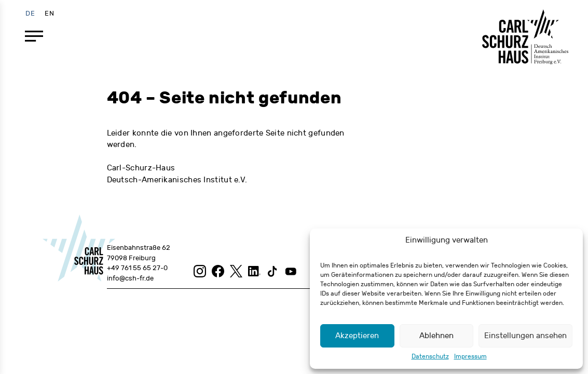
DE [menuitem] (30, 13)
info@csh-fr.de (130, 278)
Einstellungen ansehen (525, 336)
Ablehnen (436, 336)
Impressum (470, 356)
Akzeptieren (357, 336)
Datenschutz (430, 356)
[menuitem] (30, 13)
